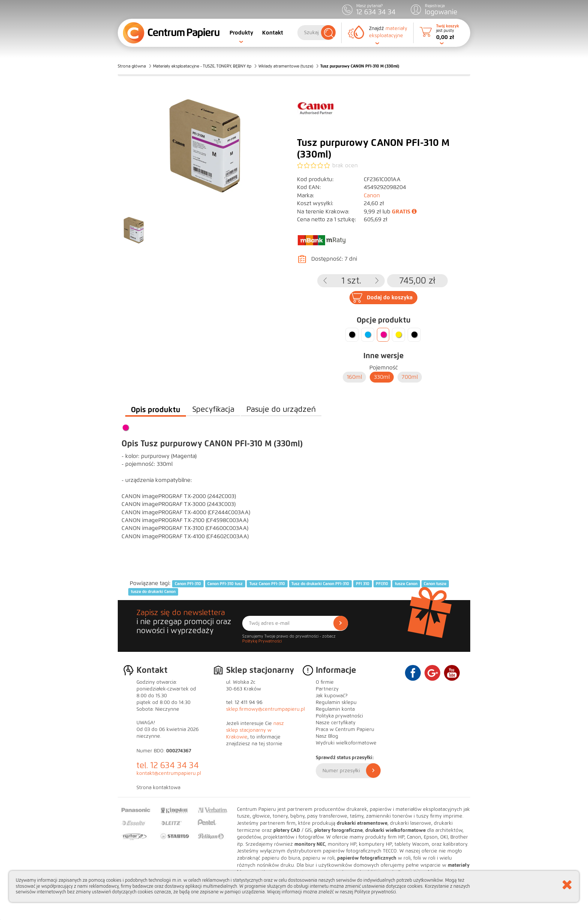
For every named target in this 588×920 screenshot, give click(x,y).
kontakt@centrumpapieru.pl (169, 773)
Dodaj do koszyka (390, 297)
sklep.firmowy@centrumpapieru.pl (265, 709)
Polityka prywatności (339, 716)
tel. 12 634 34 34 (168, 765)
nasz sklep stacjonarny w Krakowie (255, 730)
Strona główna (132, 66)
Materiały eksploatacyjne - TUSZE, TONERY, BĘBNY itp (202, 66)
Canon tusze (435, 584)
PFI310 (382, 584)
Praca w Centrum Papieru (345, 729)
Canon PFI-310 (188, 584)
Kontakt (273, 33)
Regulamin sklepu (336, 702)
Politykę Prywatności (262, 641)
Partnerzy (327, 689)
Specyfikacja (213, 409)
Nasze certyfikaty (336, 723)
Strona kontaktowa (158, 788)
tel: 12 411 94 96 (244, 702)
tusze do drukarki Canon (153, 592)
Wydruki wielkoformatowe (346, 743)
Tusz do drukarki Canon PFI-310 (320, 584)
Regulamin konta (335, 709)
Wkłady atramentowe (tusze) (286, 66)
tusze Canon (406, 584)
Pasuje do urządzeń (281, 409)
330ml (382, 377)
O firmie (325, 682)
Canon (372, 195)
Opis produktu (156, 410)
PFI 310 (363, 584)
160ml (354, 377)
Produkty (241, 33)
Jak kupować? (332, 696)
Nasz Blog (327, 736)
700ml (410, 377)
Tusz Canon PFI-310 (267, 584)
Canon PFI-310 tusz (225, 584)
